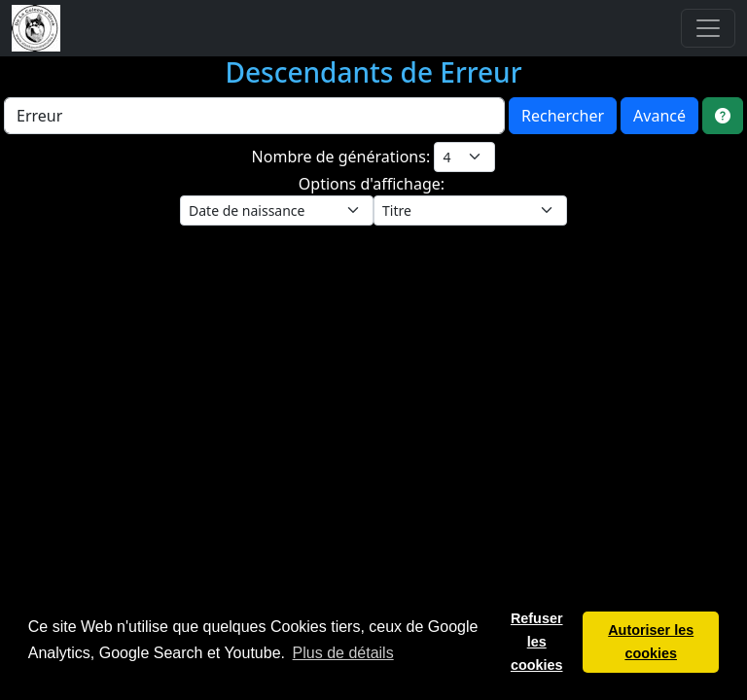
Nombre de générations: (343, 157)
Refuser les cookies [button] (537, 642)
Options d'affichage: (373, 184)
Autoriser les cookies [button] (651, 642)
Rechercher (563, 116)
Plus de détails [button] (343, 653)
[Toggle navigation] (708, 28)
